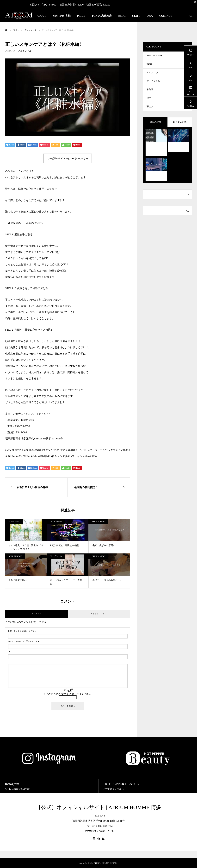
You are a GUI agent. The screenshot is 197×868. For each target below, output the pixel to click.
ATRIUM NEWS (98, 521)
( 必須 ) (22, 631)
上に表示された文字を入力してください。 (68, 694)
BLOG (122, 16)
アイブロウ (152, 76)
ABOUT (41, 16)
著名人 (150, 115)
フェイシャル (25, 51)
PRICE (81, 16)
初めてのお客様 (62, 16)
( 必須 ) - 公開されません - (23, 641)
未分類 (150, 95)
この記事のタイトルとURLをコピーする (68, 158)
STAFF (136, 16)
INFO (149, 66)
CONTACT (166, 16)
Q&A (150, 16)
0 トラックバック (99, 614)
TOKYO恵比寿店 (102, 16)
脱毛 (149, 105)
